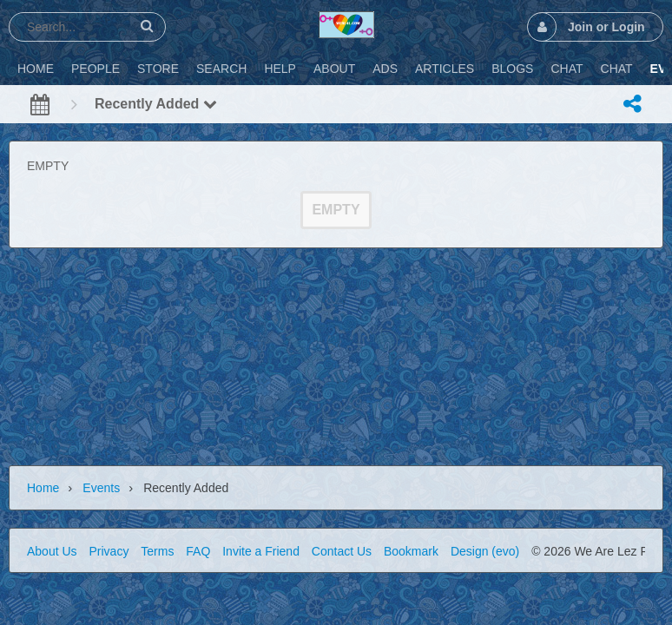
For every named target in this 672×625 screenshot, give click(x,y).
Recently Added (156, 104)
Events (101, 488)
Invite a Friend (261, 551)
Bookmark (411, 551)
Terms (157, 551)
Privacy (109, 551)
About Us (52, 551)
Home (43, 488)
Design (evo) (485, 551)
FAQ (198, 551)
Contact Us (342, 551)
